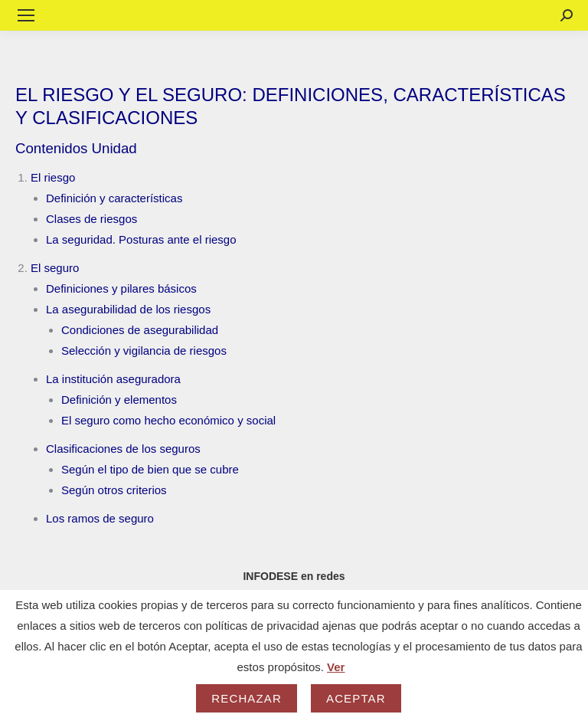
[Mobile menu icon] (26, 15)
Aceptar (356, 698)
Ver (336, 667)
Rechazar (247, 698)
